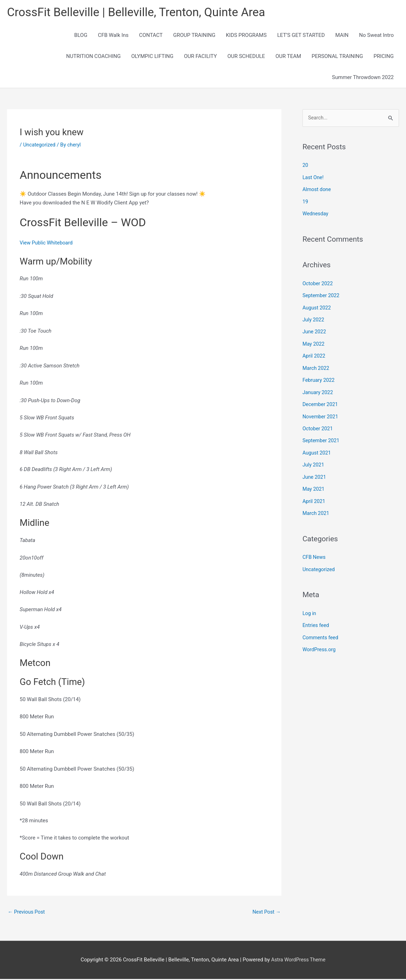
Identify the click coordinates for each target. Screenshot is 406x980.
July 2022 (314, 319)
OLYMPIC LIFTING (152, 57)
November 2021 (321, 414)
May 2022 (314, 342)
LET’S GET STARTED (301, 36)
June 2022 (315, 331)
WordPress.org (320, 643)
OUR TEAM (288, 57)
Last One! (314, 178)
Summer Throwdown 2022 (363, 78)
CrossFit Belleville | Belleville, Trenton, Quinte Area (142, 12)
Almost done (317, 190)
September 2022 (322, 295)
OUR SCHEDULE (246, 57)
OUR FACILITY (200, 57)
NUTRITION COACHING (94, 57)
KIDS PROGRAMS (246, 36)
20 (305, 166)
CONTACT (151, 36)
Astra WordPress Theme (298, 961)
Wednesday (316, 214)
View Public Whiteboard (47, 243)
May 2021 (314, 485)
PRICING (384, 57)
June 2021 (315, 473)
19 (305, 202)
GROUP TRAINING (194, 36)
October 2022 (318, 283)
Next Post (266, 913)
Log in (310, 608)
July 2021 (314, 461)
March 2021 (317, 509)
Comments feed (321, 632)
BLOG (81, 36)
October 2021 (318, 425)
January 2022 (318, 390)
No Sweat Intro (376, 36)
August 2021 (317, 449)
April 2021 (314, 497)
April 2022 (314, 354)
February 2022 (319, 378)
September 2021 (322, 437)
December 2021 (321, 402)
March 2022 (317, 366)
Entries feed (316, 620)
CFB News (315, 552)
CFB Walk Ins (113, 36)
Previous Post (27, 913)
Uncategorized (40, 145)
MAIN (342, 36)
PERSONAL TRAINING (337, 57)
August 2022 (317, 307)
